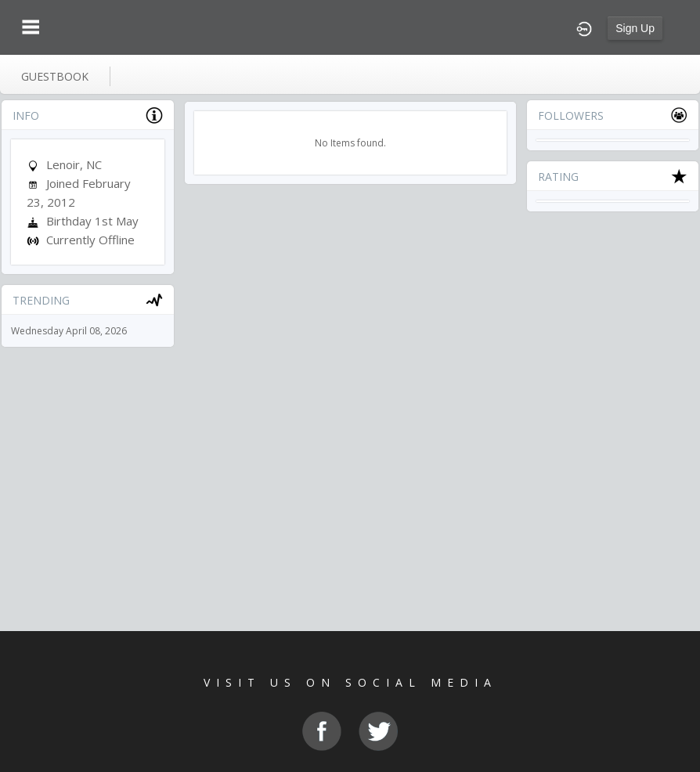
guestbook (55, 76)
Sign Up (635, 28)
